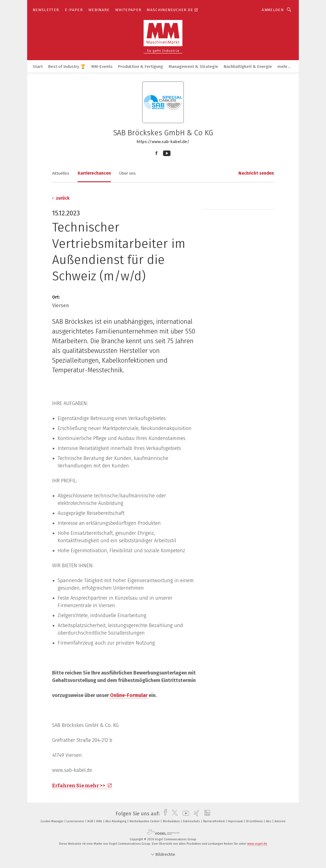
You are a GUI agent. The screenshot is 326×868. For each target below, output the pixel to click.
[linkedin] (206, 814)
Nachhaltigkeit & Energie (248, 67)
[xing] (195, 814)
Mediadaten (172, 821)
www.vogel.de (257, 844)
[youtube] (184, 814)
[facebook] (164, 814)
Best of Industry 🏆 (67, 67)
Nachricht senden (256, 173)
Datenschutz (192, 821)
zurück (61, 198)
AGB (91, 821)
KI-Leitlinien (255, 821)
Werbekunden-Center (145, 821)
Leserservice (76, 821)
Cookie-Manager (52, 821)
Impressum (236, 821)
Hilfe (100, 821)
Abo (269, 821)
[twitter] (173, 814)
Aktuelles (61, 173)
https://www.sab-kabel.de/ (163, 142)
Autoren (280, 821)
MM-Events (102, 67)
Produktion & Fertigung (141, 67)
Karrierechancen (94, 173)
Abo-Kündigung (116, 821)
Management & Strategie (193, 67)
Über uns (128, 173)
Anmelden (273, 10)
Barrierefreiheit (214, 821)
